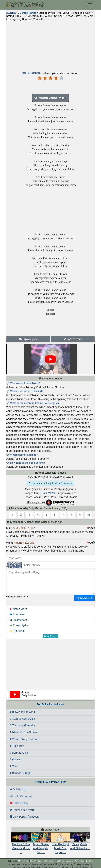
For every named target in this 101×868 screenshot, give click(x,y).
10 (88, 515)
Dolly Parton (29, 13)
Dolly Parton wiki (22, 796)
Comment (17, 614)
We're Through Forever (24, 739)
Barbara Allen (19, 753)
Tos (40, 861)
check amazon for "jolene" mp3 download (51, 483)
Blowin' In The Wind (22, 712)
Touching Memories (23, 726)
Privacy (25, 861)
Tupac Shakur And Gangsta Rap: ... (41, 845)
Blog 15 (89, 861)
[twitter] (19, 861)
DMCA (33, 861)
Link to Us (59, 861)
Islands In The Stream (24, 732)
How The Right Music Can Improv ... (60, 845)
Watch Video (19, 609)
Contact (70, 861)
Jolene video (19, 803)
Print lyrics (17, 631)
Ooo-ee (15, 759)
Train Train (17, 746)
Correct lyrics (73, 339)
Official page (19, 790)
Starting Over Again (22, 719)
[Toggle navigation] (90, 5)
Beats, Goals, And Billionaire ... (80, 843)
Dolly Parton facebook (24, 817)
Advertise (79, 861)
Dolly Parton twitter (23, 810)
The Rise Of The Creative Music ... (21, 845)
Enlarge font (18, 620)
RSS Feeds (48, 861)
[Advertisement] (50, 45)
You (13, 766)
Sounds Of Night (21, 773)
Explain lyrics (28, 339)
